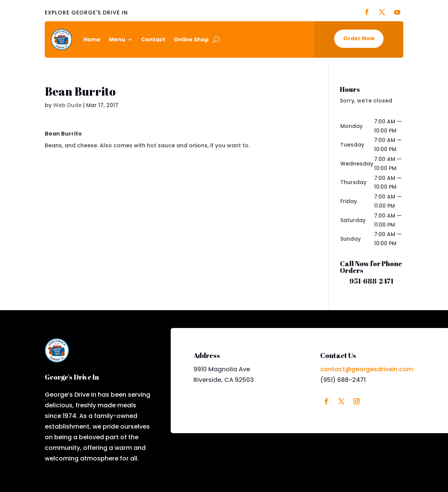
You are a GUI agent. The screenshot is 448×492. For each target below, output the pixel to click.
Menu (117, 39)
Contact (153, 39)
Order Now (359, 38)
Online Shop (191, 39)
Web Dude (67, 105)
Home (92, 39)
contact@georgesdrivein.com (367, 369)
